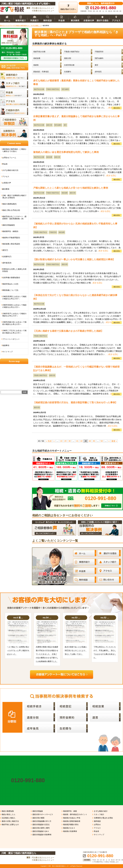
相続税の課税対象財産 (72, 821)
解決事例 (6, 189)
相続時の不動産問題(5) (11, 238)
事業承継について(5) (10, 290)
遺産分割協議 (38, 811)
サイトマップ (8, 352)
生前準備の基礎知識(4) (11, 278)
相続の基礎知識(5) (9, 204)
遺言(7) (5, 250)
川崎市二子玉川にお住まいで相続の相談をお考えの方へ (14, 332)
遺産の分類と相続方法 (10, 821)
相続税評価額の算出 (71, 824)
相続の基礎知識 (8, 811)
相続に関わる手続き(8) (11, 210)
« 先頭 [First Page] (49, 441)
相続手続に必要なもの (10, 824)
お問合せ (97, 824)
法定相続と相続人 (8, 818)
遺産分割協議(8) (9, 225)
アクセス (6, 177)
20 (65, 441)
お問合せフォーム (9, 158)
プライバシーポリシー (11, 339)
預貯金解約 (65, 89)
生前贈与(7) (7, 257)
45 (94, 441)
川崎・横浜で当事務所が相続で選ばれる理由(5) (14, 197)
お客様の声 (7, 183)
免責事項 (6, 345)
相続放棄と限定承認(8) (11, 244)
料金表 (5, 164)
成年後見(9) (7, 263)
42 (82, 441)
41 (77, 441)
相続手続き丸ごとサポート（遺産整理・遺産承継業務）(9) (14, 218)
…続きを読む (110, 175)
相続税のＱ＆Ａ (69, 828)
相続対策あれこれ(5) (10, 284)
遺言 (65, 125)
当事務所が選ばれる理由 (103, 818)
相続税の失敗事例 (70, 831)
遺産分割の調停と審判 (41, 828)
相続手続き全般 (39, 89)
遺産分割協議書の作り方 (42, 821)
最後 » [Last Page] (114, 441)
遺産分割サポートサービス (43, 814)
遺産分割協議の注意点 (41, 824)
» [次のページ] (109, 441)
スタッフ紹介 (99, 814)
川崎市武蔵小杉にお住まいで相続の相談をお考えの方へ (14, 323)
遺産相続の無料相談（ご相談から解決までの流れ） (14, 150)
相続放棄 (49, 157)
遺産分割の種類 (38, 818)
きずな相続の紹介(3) (10, 170)
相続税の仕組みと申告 (72, 818)
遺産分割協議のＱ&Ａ (41, 831)
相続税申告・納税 (70, 811)
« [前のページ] (54, 441)
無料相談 (97, 821)
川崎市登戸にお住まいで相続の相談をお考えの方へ (14, 315)
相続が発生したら (8, 814)
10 (61, 441)
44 (90, 441)
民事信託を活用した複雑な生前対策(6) (14, 270)
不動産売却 (53, 232)
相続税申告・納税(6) (10, 231)
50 (102, 441)
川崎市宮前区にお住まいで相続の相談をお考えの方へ (14, 306)
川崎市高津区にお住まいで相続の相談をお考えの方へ (14, 298)
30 (70, 441)
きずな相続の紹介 (101, 811)
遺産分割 (49, 125)
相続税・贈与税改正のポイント (75, 814)
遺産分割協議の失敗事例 (42, 835)
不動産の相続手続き (53, 89)
